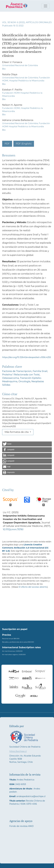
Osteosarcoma (11, 378)
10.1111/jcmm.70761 (13, 529)
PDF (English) (24, 144)
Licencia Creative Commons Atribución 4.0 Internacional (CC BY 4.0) (25, 548)
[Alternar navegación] (46, 6)
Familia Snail (40, 371)
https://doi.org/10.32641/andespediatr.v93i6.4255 (26, 357)
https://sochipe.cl (18, 751)
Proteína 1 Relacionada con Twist (21, 375)
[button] (27, 444)
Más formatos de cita (17, 432)
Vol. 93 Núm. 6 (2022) (14, 22)
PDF (7, 144)
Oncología (24, 381)
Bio (4, 69)
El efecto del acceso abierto (33, 587)
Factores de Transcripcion (17, 371)
